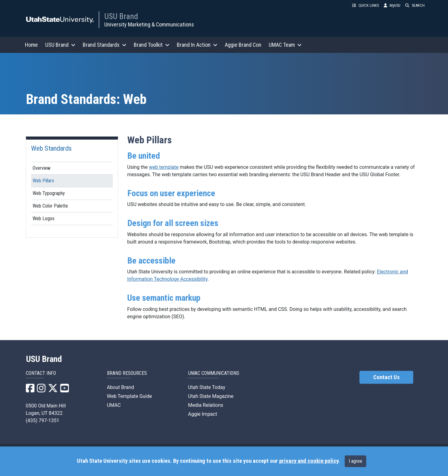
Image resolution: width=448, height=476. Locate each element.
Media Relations (206, 405)
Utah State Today (207, 387)
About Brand (121, 387)
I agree (355, 461)
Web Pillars (43, 181)
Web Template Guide (130, 396)
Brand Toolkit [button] (152, 45)
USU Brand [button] (60, 45)
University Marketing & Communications (149, 24)
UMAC (114, 405)
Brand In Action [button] (197, 45)
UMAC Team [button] (285, 45)
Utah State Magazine (211, 396)
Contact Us (387, 377)
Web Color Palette (50, 206)
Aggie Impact (203, 414)
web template (164, 167)
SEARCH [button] (415, 5)
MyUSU (392, 5)
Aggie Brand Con (243, 45)
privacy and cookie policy (309, 461)
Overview (42, 168)
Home (31, 45)
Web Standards (51, 148)
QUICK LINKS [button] (365, 5)
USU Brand (121, 16)
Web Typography (49, 193)
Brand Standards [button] (105, 45)
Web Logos (44, 218)
